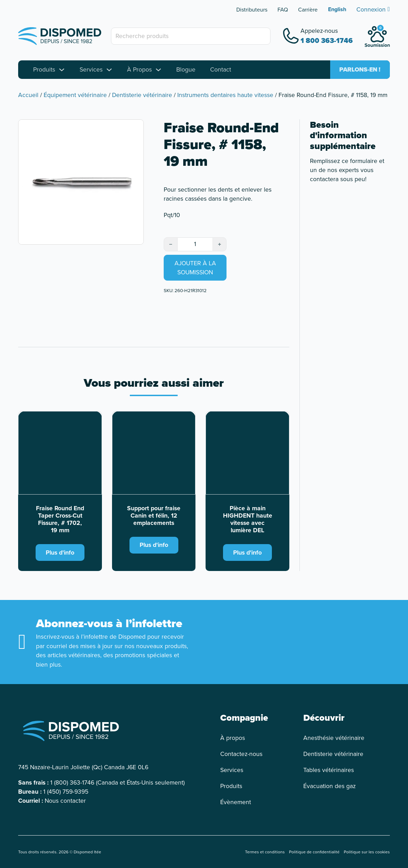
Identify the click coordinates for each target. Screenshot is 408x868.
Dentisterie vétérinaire (142, 95)
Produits (44, 69)
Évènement (236, 802)
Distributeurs (252, 10)
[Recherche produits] (191, 36)
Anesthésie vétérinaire (334, 738)
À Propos (139, 69)
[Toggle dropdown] (62, 70)
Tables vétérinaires (329, 770)
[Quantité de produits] (195, 244)
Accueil (28, 95)
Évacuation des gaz (329, 786)
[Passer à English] (337, 9)
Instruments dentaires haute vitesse (225, 95)
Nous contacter (65, 801)
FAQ (283, 10)
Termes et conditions (265, 852)
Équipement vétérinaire (75, 95)
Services (91, 69)
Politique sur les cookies (367, 852)
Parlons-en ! (360, 69)
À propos (233, 738)
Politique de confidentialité (314, 852)
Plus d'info (60, 552)
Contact (221, 69)
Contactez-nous (241, 754)
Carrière (308, 10)
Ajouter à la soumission (195, 268)
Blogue (186, 69)
